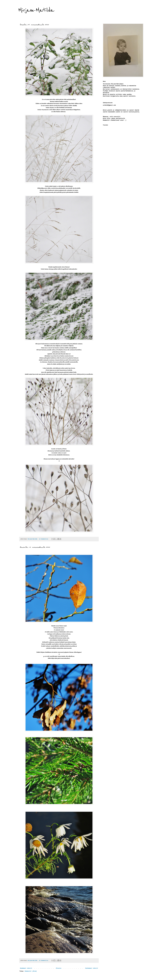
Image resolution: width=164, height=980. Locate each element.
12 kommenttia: (44, 960)
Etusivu (59, 968)
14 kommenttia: (44, 539)
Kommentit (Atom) (31, 971)
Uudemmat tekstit (26, 968)
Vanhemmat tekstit (92, 968)
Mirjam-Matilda (36, 10)
